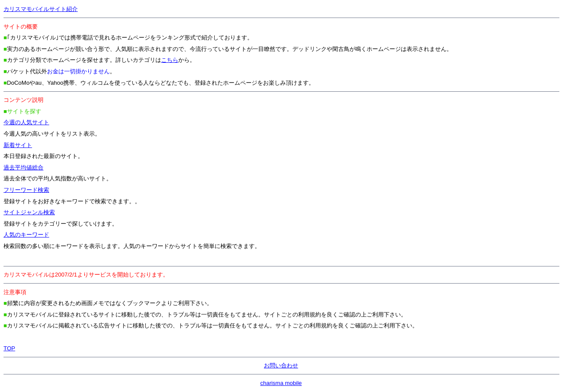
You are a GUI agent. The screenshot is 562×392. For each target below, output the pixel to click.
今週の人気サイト (26, 122)
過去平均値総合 (23, 167)
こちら (170, 60)
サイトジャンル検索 (29, 212)
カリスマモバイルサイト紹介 (41, 9)
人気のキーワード (26, 235)
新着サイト (18, 145)
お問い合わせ (281, 365)
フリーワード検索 (26, 190)
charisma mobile (281, 383)
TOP (9, 348)
